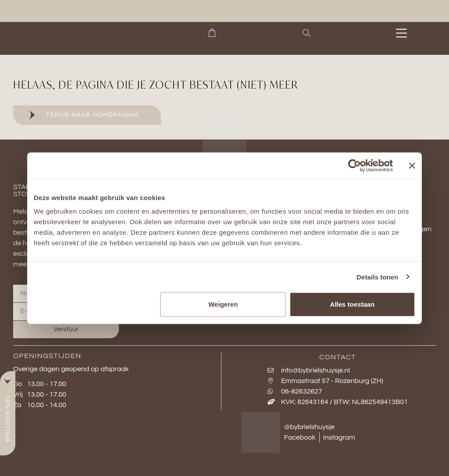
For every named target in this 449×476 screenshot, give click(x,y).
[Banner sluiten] (412, 165)
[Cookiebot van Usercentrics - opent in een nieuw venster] (355, 165)
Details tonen (377, 277)
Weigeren (223, 304)
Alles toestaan (353, 304)
